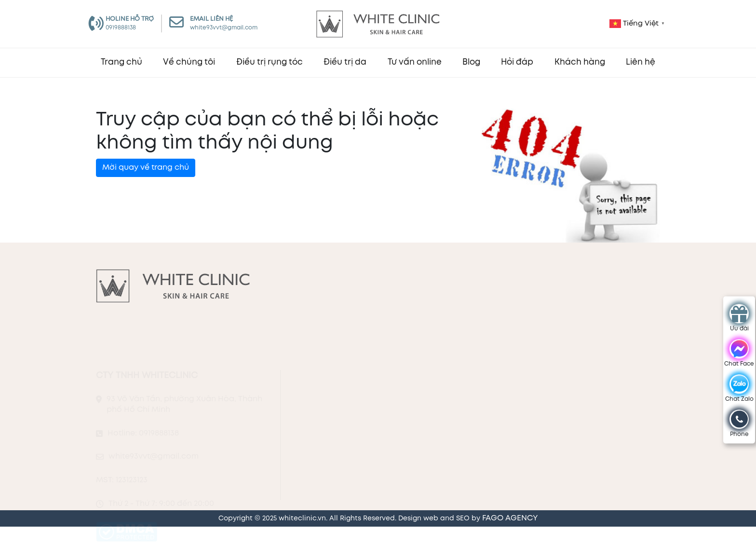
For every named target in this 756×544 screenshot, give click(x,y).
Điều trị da (345, 62)
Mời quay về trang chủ (146, 168)
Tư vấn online (415, 62)
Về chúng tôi (189, 62)
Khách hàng (580, 62)
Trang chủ (121, 62)
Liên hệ (641, 62)
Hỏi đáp (517, 62)
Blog (471, 62)
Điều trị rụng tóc (270, 62)
